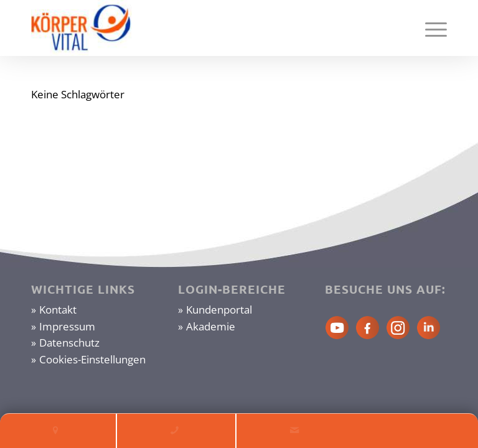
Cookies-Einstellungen (92, 359)
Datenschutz (69, 343)
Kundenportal (219, 310)
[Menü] (430, 28)
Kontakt (58, 310)
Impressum (67, 326)
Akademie (211, 326)
